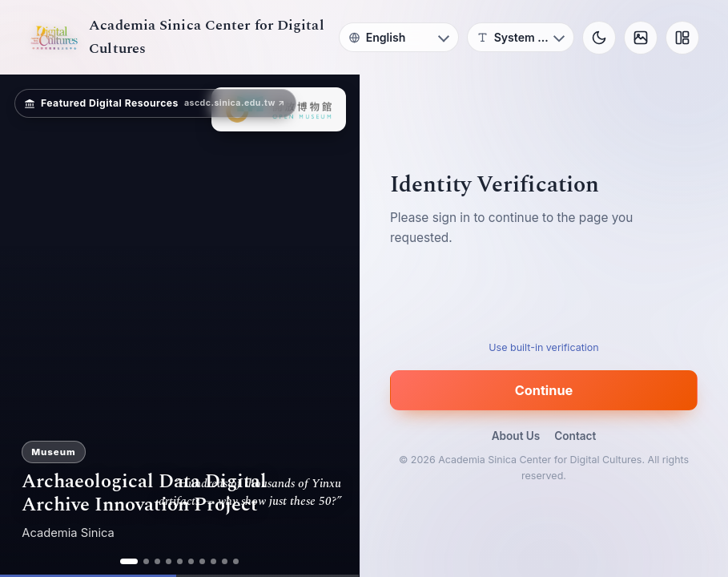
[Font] (521, 37)
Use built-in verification (543, 347)
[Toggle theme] (599, 38)
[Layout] (682, 38)
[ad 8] (213, 561)
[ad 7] (202, 561)
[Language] (399, 37)
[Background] (641, 38)
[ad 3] (157, 561)
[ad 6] (191, 561)
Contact (575, 436)
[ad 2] (146, 561)
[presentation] (544, 299)
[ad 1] (129, 561)
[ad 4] (169, 561)
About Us (516, 436)
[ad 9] (225, 561)
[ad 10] (236, 561)
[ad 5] (180, 561)
